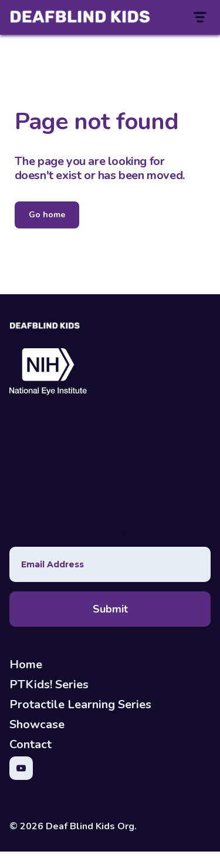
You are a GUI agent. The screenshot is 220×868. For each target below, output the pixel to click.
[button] (199, 17)
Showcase (37, 724)
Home (26, 665)
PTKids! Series (49, 684)
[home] (45, 17)
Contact (31, 744)
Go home (47, 215)
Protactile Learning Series (80, 704)
